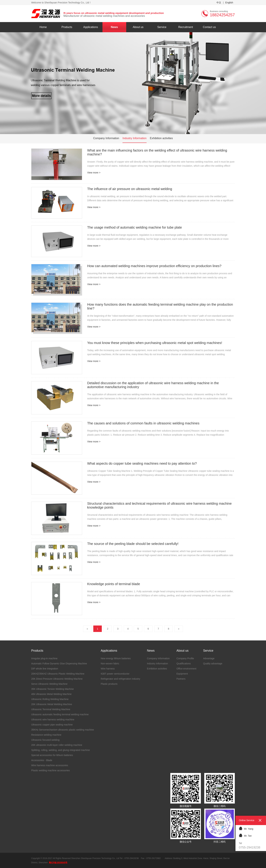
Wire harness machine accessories (50, 765)
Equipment (182, 674)
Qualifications (184, 664)
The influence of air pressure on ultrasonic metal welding (130, 189)
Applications (91, 27)
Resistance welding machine (46, 735)
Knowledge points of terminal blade (114, 584)
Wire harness (108, 669)
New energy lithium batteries (116, 658)
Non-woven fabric (110, 664)
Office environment (186, 669)
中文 (219, 3)
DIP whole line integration (45, 669)
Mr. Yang (246, 828)
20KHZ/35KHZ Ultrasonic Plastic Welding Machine (58, 674)
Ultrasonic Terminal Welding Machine (51, 709)
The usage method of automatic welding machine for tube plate (135, 227)
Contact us (209, 27)
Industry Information (134, 138)
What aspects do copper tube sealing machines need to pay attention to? (142, 463)
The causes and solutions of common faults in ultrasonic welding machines (143, 423)
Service (162, 27)
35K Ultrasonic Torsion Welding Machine (53, 689)
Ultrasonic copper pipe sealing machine (52, 725)
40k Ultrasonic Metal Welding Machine (51, 694)
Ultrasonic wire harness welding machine (53, 720)
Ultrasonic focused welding (45, 740)
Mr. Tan (245, 835)
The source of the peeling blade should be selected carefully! (133, 544)
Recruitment (186, 27)
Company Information (106, 138)
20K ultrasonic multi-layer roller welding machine (57, 745)
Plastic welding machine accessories (50, 770)
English (229, 3)
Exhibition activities (161, 138)
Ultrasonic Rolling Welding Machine (50, 699)
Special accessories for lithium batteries (52, 755)
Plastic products (109, 684)
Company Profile (185, 658)
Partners (181, 679)
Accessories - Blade (42, 760)
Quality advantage (213, 664)
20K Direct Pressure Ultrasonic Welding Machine (57, 679)
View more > (94, 173)
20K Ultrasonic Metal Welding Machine (52, 704)
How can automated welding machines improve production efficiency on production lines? (154, 266)
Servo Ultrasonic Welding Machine (49, 684)
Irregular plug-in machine (44, 658)
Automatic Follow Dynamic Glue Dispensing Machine (59, 664)
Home (43, 27)
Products (67, 27)
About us (138, 27)
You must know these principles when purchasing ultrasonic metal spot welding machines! (155, 343)
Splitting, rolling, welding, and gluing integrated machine (61, 750)
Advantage (209, 658)
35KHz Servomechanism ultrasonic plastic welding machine (63, 730)
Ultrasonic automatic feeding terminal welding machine (60, 714)
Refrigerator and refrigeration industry (121, 679)
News (114, 27)
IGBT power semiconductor (115, 674)
